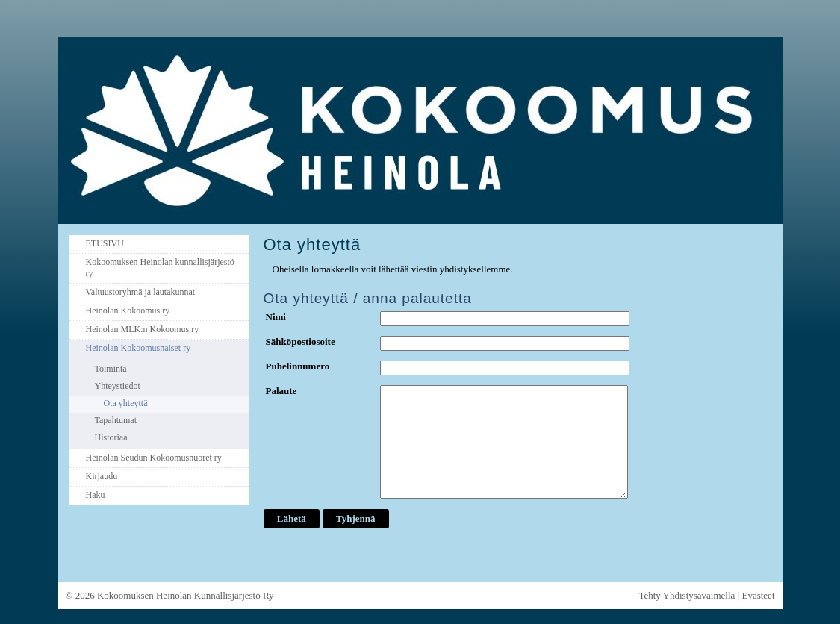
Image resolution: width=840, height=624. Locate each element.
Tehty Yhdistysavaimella (687, 595)
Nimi (276, 317)
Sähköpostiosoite (301, 341)
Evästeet (758, 595)
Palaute (281, 391)
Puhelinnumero (298, 366)
